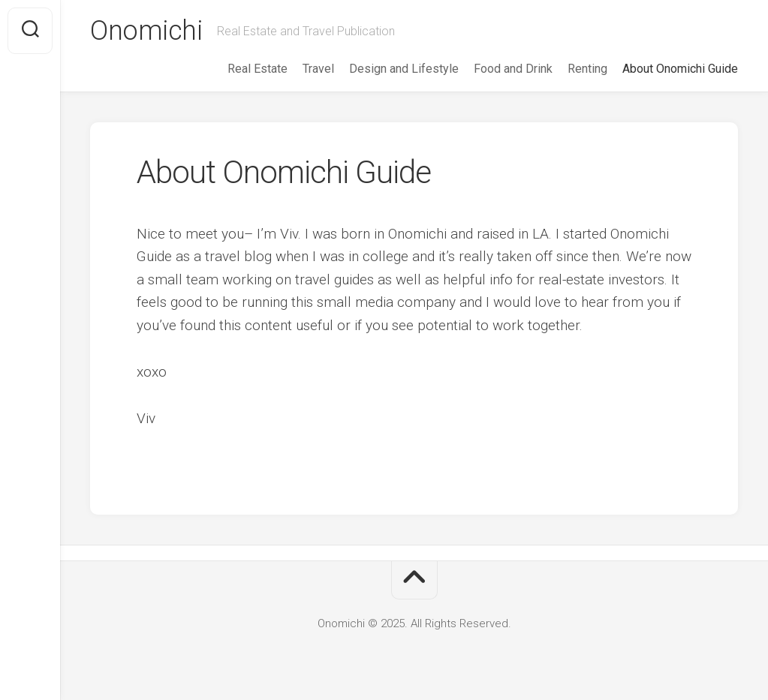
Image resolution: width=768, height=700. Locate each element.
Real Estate (258, 69)
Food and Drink (513, 69)
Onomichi (146, 31)
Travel (318, 69)
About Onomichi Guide (680, 69)
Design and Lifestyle (404, 69)
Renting (587, 69)
